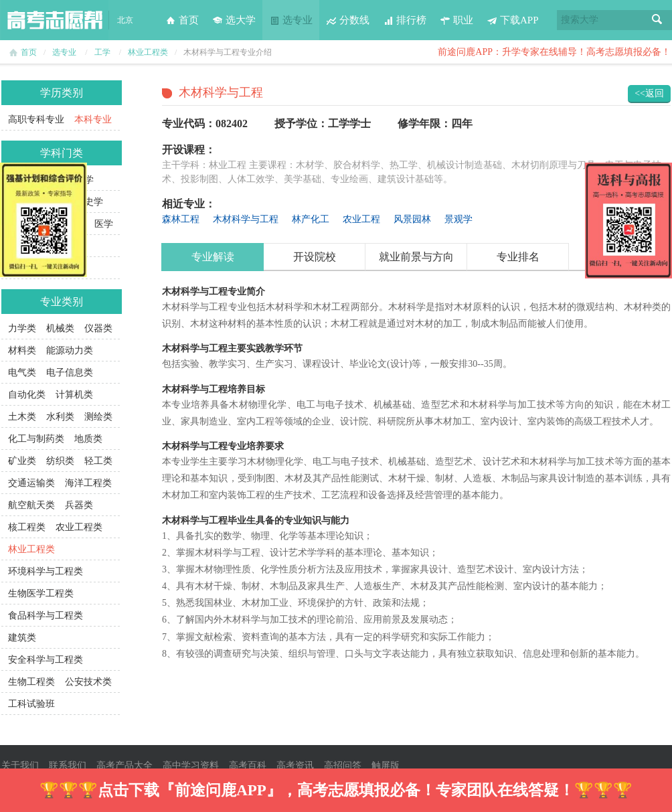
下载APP (513, 20)
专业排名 (518, 257)
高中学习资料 (191, 765)
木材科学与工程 (246, 219)
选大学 (234, 20)
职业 (456, 20)
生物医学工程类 (41, 593)
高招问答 (343, 765)
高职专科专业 (36, 119)
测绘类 (98, 417)
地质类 (88, 439)
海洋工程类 (88, 483)
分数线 (348, 20)
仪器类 (98, 328)
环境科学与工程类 (46, 571)
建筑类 (22, 638)
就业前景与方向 (416, 257)
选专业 (291, 20)
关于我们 (20, 765)
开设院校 (315, 257)
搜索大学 (580, 20)
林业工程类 (148, 52)
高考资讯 (295, 765)
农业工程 (361, 219)
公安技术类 (88, 682)
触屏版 (386, 765)
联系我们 (68, 765)
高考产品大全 (124, 765)
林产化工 (311, 219)
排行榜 (405, 20)
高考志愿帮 (55, 20)
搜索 (657, 20)
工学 (102, 52)
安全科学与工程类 (46, 660)
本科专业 (93, 119)
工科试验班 (31, 704)
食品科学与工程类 (46, 616)
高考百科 (248, 765)
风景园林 (412, 219)
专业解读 (213, 257)
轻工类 (98, 461)
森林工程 (181, 219)
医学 (104, 224)
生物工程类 (31, 682)
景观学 (458, 219)
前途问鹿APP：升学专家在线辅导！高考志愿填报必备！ (554, 52)
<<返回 (649, 93)
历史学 (89, 202)
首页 (182, 20)
